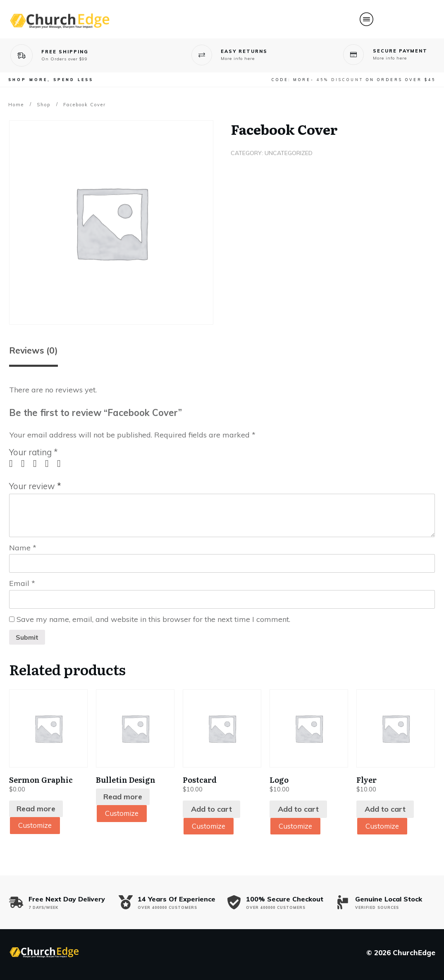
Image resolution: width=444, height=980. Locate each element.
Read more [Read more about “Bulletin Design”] (123, 797)
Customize (36, 826)
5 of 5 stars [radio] (62, 464)
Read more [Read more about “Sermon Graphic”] (36, 809)
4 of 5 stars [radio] (50, 464)
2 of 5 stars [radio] (26, 464)
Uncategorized (289, 153)
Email (22, 583)
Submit (27, 637)
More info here (238, 59)
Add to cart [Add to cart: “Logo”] (298, 809)
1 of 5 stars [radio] (14, 464)
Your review (35, 486)
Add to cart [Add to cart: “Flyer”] (385, 809)
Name (23, 548)
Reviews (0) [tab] (33, 350)
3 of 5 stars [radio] (38, 464)
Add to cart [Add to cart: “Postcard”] (211, 809)
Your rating (33, 452)
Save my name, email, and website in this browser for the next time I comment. (153, 619)
